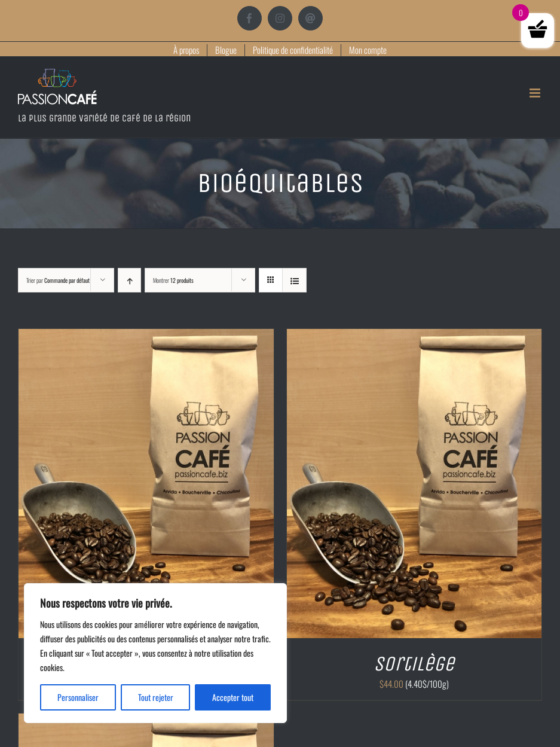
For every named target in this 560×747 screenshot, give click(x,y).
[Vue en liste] (294, 280)
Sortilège (414, 664)
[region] (155, 653)
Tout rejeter (156, 697)
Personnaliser (78, 697)
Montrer (173, 280)
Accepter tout (233, 697)
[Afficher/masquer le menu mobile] (536, 93)
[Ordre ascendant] (129, 280)
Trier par (58, 280)
